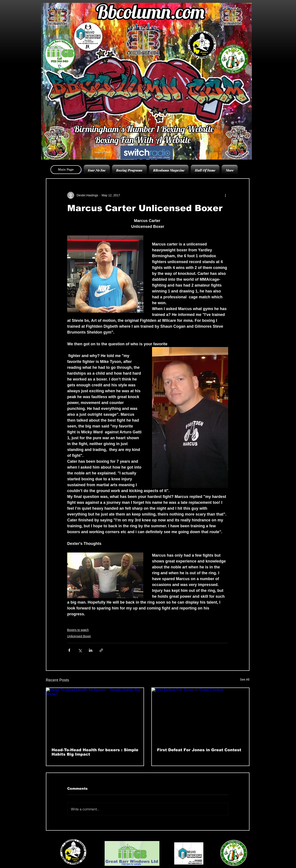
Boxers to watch (78, 630)
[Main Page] (66, 170)
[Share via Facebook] (69, 650)
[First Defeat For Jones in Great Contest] (200, 715)
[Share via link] (101, 650)
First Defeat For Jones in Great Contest (199, 750)
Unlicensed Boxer (79, 636)
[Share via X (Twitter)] (80, 650)
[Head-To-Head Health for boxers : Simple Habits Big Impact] (95, 715)
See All (245, 679)
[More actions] (226, 195)
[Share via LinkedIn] (91, 650)
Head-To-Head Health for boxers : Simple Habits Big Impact (95, 752)
